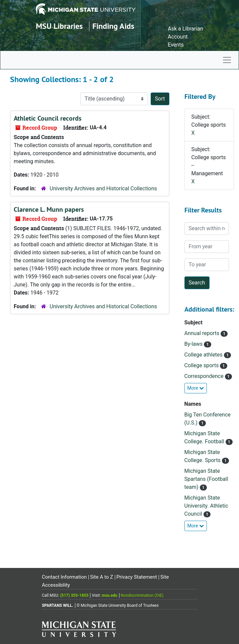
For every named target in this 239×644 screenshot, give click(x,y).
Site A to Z (102, 577)
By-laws (194, 344)
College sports (202, 365)
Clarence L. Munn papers (49, 209)
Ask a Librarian (185, 29)
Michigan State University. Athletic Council (206, 506)
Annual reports (203, 333)
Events (176, 45)
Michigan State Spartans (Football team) (206, 479)
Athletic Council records (48, 118)
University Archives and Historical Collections (103, 188)
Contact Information (64, 577)
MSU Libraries (59, 26)
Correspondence (205, 376)
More (196, 388)
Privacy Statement (137, 577)
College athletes (204, 355)
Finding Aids (113, 26)
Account (178, 37)
